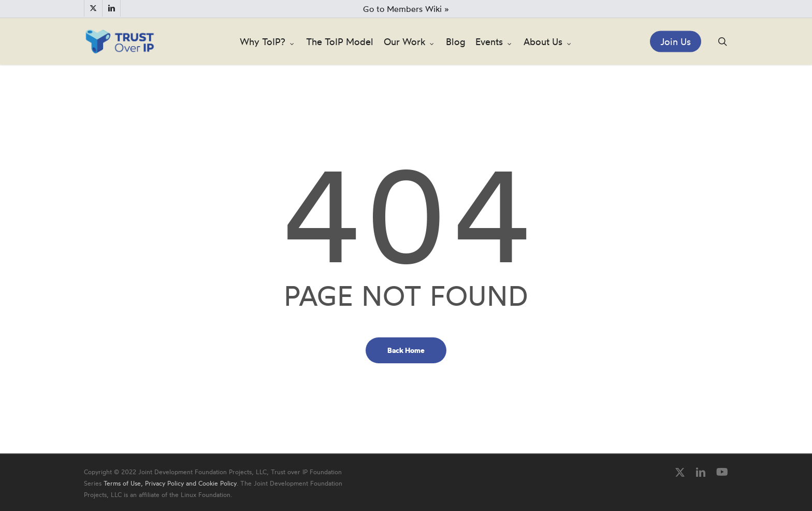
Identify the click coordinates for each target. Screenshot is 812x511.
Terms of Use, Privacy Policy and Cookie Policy (170, 483)
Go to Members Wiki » (406, 9)
